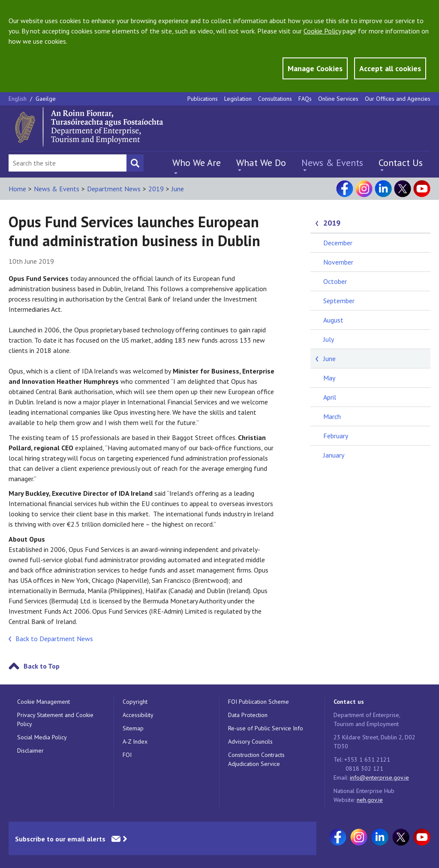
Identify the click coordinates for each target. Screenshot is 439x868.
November (338, 262)
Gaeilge (46, 99)
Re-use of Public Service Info (266, 728)
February (336, 436)
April (330, 397)
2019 (156, 189)
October (335, 281)
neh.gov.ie (370, 800)
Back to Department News (54, 639)
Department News (114, 189)
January (334, 455)
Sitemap (133, 728)
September (339, 301)
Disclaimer (30, 750)
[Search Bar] (68, 163)
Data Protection (248, 715)
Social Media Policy (42, 737)
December (338, 243)
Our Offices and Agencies (398, 99)
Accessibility (138, 715)
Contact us (349, 702)
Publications (203, 99)
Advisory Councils (250, 741)
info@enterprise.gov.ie (379, 778)
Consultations (275, 99)
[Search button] (135, 163)
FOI (127, 755)
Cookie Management (44, 702)
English (18, 99)
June (178, 189)
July (329, 339)
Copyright (135, 702)
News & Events (332, 163)
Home (17, 189)
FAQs (305, 99)
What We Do (261, 163)
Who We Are (197, 163)
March (332, 416)
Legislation (238, 99)
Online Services (338, 99)
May (329, 378)
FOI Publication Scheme (259, 702)
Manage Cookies (315, 68)
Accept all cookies (390, 68)
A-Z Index (135, 741)
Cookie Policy (322, 31)
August (333, 320)
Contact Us (401, 163)
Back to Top (42, 666)
